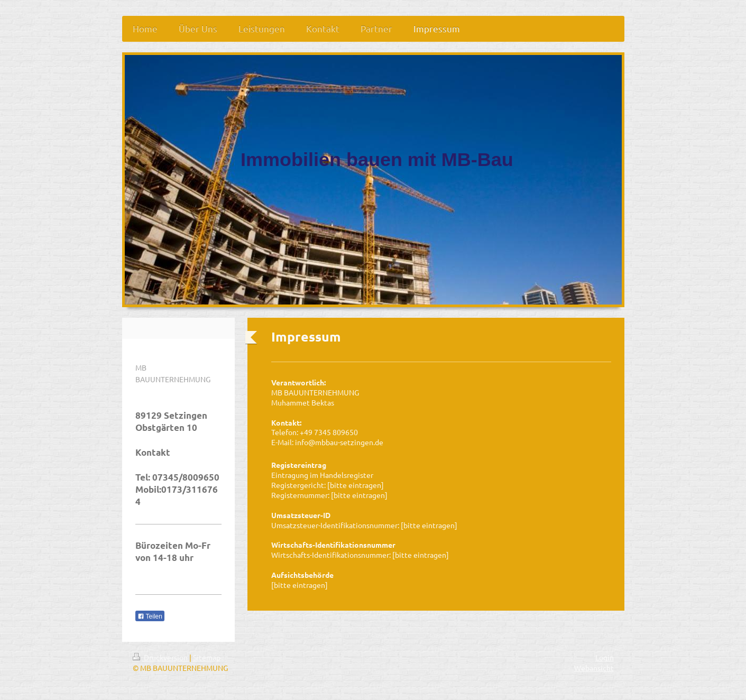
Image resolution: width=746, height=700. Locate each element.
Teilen (150, 616)
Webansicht (594, 668)
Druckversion (161, 657)
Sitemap (207, 657)
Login (605, 657)
